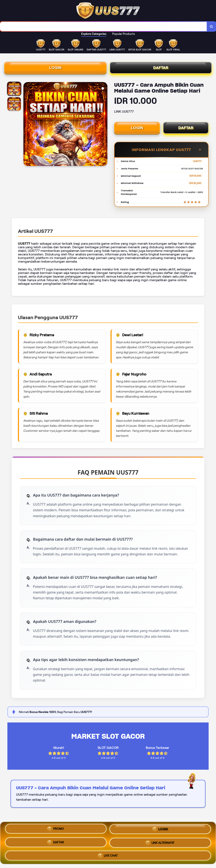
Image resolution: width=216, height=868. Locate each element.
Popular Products (124, 34)
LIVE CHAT (108, 855)
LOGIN (55, 68)
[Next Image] (104, 125)
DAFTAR (161, 68)
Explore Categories (94, 34)
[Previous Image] (27, 125)
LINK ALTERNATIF (160, 843)
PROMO (56, 829)
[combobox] (103, 26)
